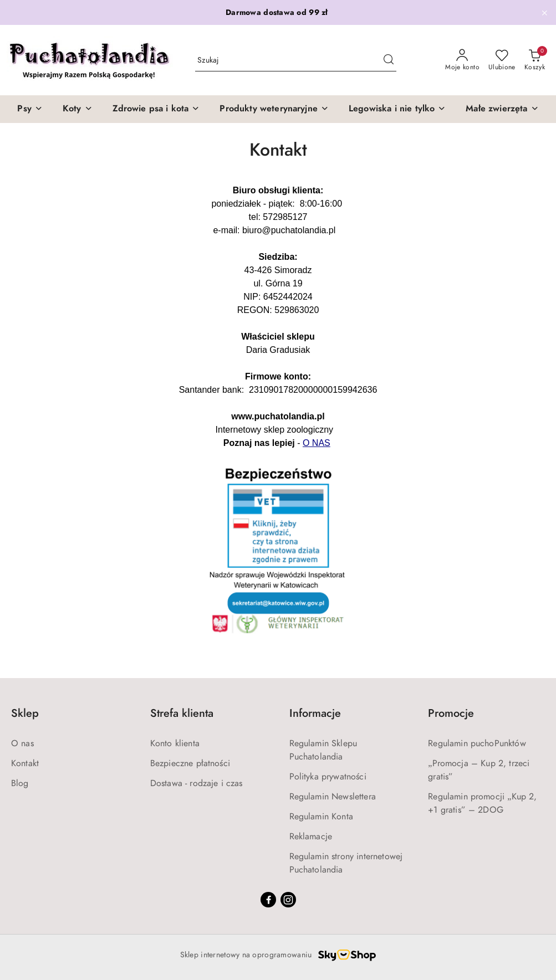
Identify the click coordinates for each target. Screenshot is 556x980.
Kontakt (25, 763)
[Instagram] (288, 900)
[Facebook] (268, 900)
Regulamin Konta (321, 817)
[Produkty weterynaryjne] (274, 109)
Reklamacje (311, 837)
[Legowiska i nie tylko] (397, 109)
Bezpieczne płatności (190, 763)
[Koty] (78, 109)
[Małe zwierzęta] (502, 109)
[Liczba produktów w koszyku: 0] (535, 60)
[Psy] (30, 109)
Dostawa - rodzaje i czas (197, 783)
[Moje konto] (462, 60)
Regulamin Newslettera (333, 797)
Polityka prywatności (328, 777)
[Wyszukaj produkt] (296, 60)
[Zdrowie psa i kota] (156, 109)
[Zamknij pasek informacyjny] (544, 13)
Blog (20, 783)
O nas (22, 743)
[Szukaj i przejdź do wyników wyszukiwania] (389, 60)
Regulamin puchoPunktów (477, 743)
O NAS (317, 443)
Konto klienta (175, 743)
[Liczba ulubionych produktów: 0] (502, 60)
